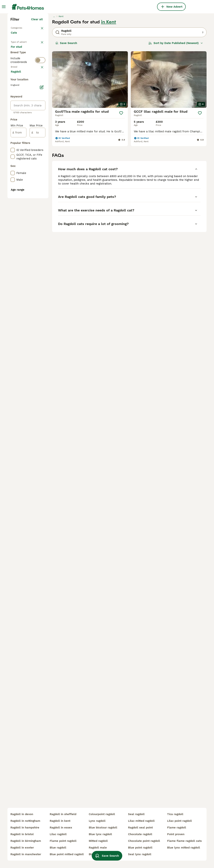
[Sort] (176, 108)
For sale (19, 116)
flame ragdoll (177, 828)
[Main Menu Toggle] (4, 7)
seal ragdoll (136, 814)
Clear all (37, 84)
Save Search (66, 108)
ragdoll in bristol (22, 834)
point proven (176, 834)
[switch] (40, 149)
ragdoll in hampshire (25, 828)
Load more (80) (35, 244)
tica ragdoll (175, 814)
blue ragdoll (58, 848)
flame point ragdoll (63, 841)
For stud (19, 134)
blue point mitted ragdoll (67, 854)
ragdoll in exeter (22, 848)
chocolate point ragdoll (144, 841)
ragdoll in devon (22, 814)
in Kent (109, 87)
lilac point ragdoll (179, 821)
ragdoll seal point (140, 828)
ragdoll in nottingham (25, 821)
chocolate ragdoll (140, 834)
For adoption (22, 125)
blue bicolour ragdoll (103, 828)
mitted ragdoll (98, 841)
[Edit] (42, 260)
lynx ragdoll (97, 821)
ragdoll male (98, 848)
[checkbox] (13, 176)
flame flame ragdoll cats (184, 841)
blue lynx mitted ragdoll (184, 848)
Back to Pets (20, 92)
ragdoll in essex (61, 828)
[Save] (121, 178)
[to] (37, 306)
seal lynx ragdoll (140, 854)
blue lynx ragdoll (100, 834)
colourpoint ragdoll (102, 814)
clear (39, 157)
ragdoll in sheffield (63, 814)
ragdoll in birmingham (26, 841)
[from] (19, 306)
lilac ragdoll (58, 834)
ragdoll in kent (60, 821)
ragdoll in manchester (26, 854)
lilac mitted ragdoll (141, 821)
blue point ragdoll (140, 848)
